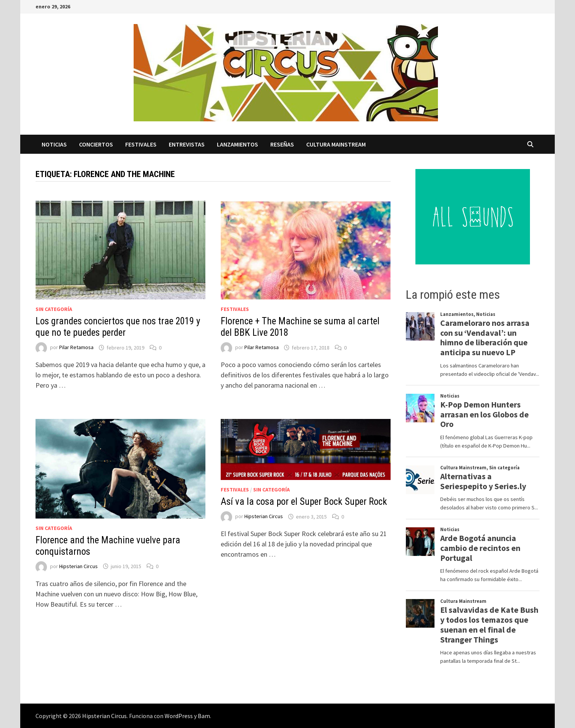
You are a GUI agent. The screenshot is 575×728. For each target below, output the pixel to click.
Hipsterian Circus (78, 566)
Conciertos (96, 144)
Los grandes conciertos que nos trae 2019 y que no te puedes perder (118, 327)
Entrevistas (187, 144)
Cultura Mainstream (336, 144)
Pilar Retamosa (76, 348)
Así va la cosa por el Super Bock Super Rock (304, 502)
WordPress (179, 716)
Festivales (141, 144)
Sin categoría (54, 309)
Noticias (54, 144)
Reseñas (282, 144)
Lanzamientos (237, 144)
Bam (204, 716)
